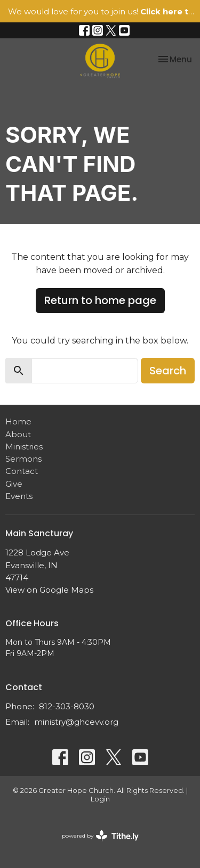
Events (19, 496)
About (18, 434)
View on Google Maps (49, 590)
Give (14, 484)
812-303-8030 (67, 706)
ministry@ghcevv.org (76, 722)
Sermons (23, 459)
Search (168, 371)
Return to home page (100, 300)
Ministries (24, 447)
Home (18, 421)
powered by (100, 836)
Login (100, 799)
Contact (22, 471)
